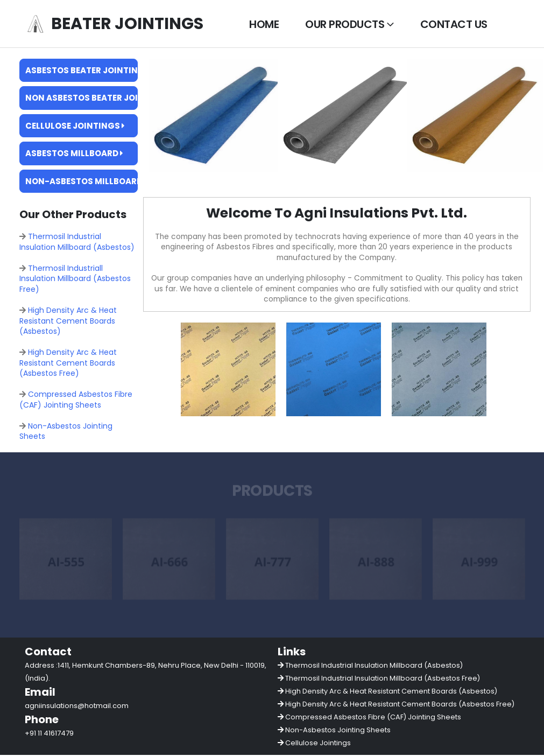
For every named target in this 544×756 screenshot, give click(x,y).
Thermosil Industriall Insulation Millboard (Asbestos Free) (75, 279)
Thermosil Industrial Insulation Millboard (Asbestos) (77, 242)
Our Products (345, 24)
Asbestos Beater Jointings (82, 70)
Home (264, 24)
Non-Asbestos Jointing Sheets (66, 432)
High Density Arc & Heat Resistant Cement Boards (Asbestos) (68, 321)
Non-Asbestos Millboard (82, 181)
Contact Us (454, 24)
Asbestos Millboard (74, 153)
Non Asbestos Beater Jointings (82, 98)
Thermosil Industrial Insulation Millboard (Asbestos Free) (382, 679)
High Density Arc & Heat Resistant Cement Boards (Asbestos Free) (68, 363)
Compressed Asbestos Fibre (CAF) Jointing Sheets (76, 401)
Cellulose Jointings (75, 126)
